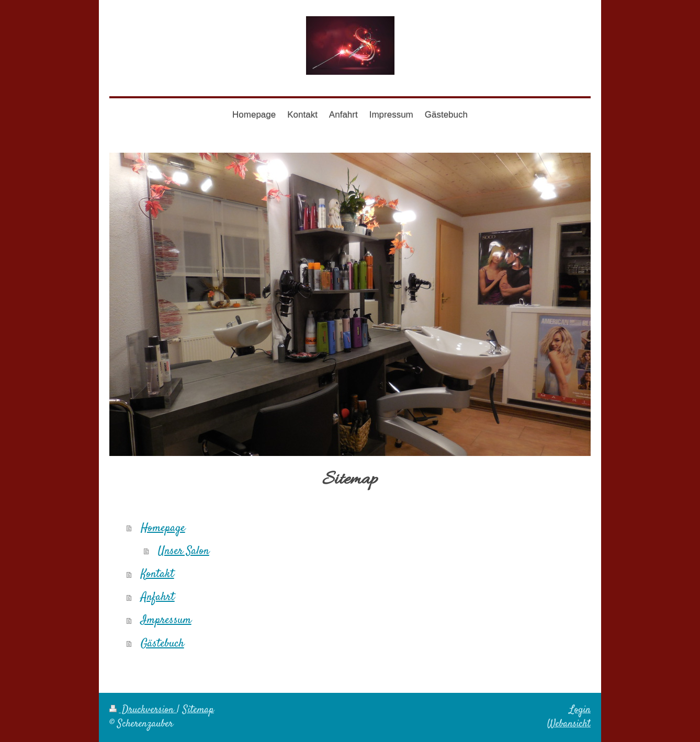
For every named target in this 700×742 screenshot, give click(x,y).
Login (580, 710)
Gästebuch (162, 644)
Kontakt (157, 574)
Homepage (163, 528)
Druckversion (143, 710)
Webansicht (569, 724)
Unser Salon (184, 551)
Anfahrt (158, 597)
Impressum (166, 620)
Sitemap (198, 710)
